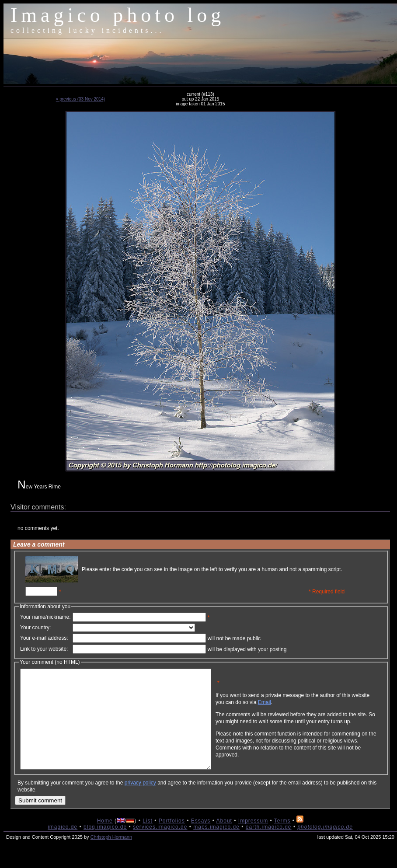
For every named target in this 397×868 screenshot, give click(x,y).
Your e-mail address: (44, 638)
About (224, 840)
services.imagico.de (160, 847)
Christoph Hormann (111, 857)
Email (306, 709)
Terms (282, 840)
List (148, 840)
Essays (201, 840)
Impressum (253, 840)
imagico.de (63, 847)
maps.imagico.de (216, 847)
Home (105, 840)
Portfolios (172, 840)
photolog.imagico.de (325, 847)
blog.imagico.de (105, 847)
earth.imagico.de (269, 847)
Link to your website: (44, 649)
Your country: (35, 627)
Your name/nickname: (45, 617)
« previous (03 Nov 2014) (80, 99)
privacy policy (140, 802)
